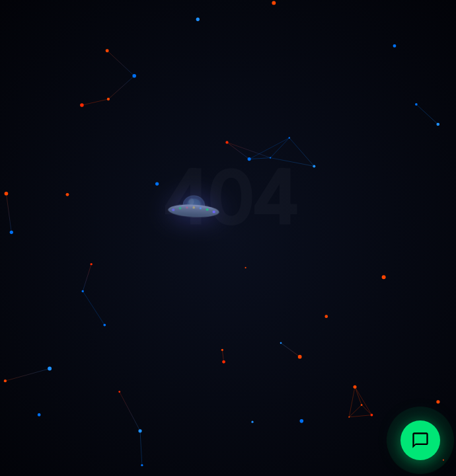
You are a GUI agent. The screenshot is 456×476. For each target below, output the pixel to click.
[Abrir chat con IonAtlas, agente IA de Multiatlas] (420, 440)
